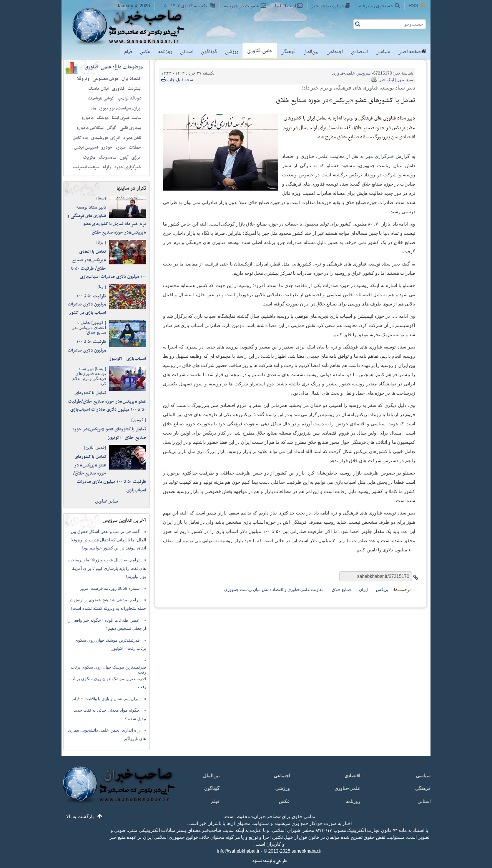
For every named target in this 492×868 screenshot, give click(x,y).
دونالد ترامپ (130, 98)
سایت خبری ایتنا (127, 118)
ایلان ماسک (99, 89)
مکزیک (89, 158)
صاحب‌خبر (134, 26)
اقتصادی (359, 52)
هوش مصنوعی (106, 79)
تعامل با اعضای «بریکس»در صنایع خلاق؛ (89, 327)
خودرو (107, 148)
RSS (417, 6)
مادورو (88, 118)
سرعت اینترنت (86, 167)
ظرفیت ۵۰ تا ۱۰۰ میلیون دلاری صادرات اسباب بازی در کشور (87, 305)
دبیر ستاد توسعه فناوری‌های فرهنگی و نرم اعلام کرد (89, 376)
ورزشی (232, 52)
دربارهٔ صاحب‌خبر (331, 6)
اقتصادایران (131, 79)
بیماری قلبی (130, 128)
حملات (135, 148)
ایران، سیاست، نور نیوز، (120, 108)
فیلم (128, 52)
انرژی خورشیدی (106, 138)
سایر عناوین (106, 501)
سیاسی (383, 52)
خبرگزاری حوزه (128, 167)
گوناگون (209, 52)
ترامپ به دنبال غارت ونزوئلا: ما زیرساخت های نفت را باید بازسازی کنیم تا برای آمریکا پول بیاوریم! (107, 568)
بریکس (382, 589)
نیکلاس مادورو (90, 128)
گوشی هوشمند (101, 98)
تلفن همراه (132, 138)
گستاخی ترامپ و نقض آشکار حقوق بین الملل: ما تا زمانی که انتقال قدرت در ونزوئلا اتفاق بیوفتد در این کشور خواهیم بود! (108, 540)
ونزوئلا (83, 79)
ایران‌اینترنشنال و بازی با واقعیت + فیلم (106, 699)
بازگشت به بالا (80, 817)
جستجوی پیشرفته (380, 6)
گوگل (112, 128)
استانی (187, 52)
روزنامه (165, 52)
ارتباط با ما (289, 6)
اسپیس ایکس (86, 148)
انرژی (136, 158)
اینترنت (135, 89)
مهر (401, 80)
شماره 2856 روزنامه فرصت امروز (110, 588)
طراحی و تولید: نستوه (270, 861)
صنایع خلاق (341, 589)
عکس (145, 52)
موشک (103, 118)
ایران (363, 589)
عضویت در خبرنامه (245, 6)
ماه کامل (80, 138)
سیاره (121, 148)
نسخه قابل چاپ (178, 80)
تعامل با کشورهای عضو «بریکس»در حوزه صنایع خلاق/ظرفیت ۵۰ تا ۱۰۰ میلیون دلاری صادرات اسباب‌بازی (107, 401)
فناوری (118, 89)
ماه (93, 108)
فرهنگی (288, 52)
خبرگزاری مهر (380, 156)
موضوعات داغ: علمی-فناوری (114, 67)
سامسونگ (108, 158)
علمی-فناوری (260, 51)
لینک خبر (387, 80)
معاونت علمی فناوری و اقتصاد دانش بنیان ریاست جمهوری (274, 589)
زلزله (107, 167)
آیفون (124, 158)
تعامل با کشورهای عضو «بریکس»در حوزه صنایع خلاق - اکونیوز (109, 433)
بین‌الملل (311, 52)
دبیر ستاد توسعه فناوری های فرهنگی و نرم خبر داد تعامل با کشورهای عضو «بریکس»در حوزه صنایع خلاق (107, 220)
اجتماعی (335, 52)
